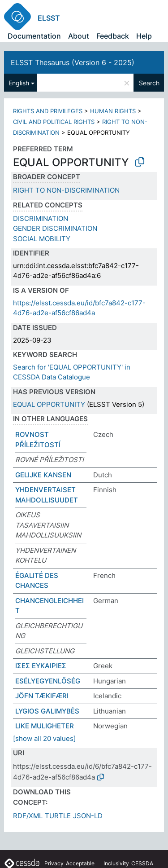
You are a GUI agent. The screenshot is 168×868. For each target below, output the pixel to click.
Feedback (113, 36)
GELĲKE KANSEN (43, 475)
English (19, 83)
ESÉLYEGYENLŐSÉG (48, 681)
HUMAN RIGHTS (113, 111)
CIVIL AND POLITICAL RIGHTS (54, 122)
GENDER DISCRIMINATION (55, 228)
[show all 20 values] (44, 738)
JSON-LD (88, 816)
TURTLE (58, 816)
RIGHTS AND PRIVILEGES (48, 111)
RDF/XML (28, 816)
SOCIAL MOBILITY (42, 239)
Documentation (34, 36)
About (79, 36)
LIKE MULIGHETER (45, 726)
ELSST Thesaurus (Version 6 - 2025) (73, 62)
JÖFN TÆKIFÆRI (42, 696)
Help (144, 36)
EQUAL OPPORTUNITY (49, 404)
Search (149, 83)
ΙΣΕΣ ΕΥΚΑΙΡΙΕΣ (41, 666)
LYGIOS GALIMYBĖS (47, 711)
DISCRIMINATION (41, 218)
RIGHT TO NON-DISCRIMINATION (66, 190)
